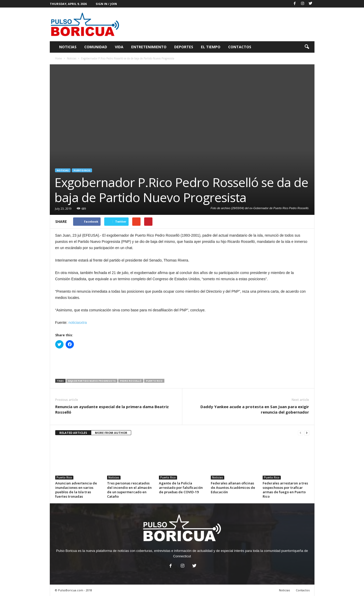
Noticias (68, 47)
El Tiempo (211, 47)
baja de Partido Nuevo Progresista (92, 381)
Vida (119, 47)
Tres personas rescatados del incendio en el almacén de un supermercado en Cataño (129, 490)
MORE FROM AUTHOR (111, 433)
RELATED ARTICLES (73, 433)
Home (58, 58)
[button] (307, 47)
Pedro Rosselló (131, 381)
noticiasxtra (78, 323)
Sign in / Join (106, 4)
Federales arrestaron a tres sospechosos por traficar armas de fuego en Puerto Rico (285, 490)
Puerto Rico (82, 170)
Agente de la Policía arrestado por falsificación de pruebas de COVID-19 (181, 488)
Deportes (184, 47)
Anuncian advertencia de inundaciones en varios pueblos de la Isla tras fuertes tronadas (76, 490)
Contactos (240, 47)
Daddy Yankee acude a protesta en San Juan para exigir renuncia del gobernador (255, 409)
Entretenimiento (149, 47)
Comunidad (96, 47)
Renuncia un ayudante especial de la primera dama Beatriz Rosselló (112, 409)
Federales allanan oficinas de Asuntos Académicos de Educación (233, 488)
